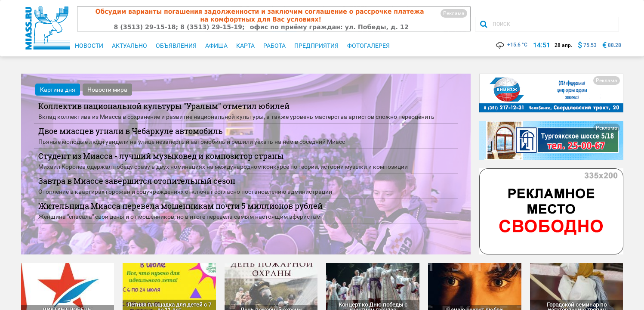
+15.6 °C (511, 45)
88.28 (615, 45)
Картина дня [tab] (58, 90)
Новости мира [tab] (107, 90)
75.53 (590, 45)
